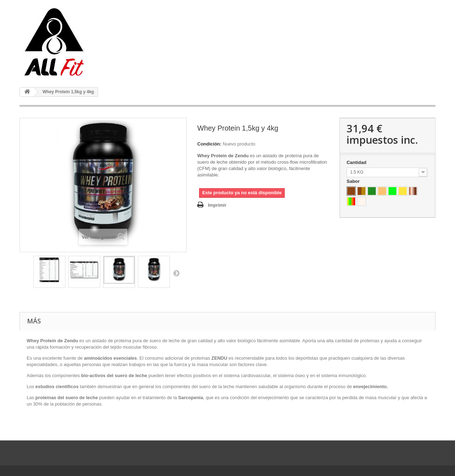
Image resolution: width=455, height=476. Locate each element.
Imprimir (217, 205)
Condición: (209, 144)
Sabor (354, 181)
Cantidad (357, 162)
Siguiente (176, 273)
